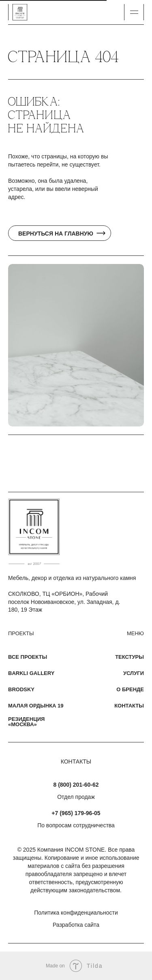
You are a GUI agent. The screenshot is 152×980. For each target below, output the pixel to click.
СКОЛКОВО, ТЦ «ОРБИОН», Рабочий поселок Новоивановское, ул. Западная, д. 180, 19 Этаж (64, 602)
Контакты (129, 706)
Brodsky (21, 689)
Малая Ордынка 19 (36, 706)
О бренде (130, 689)
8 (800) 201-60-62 (76, 785)
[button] (134, 12)
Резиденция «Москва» (26, 722)
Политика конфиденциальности (76, 913)
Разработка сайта (76, 925)
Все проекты (28, 657)
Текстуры (130, 657)
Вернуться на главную (56, 234)
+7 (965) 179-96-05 (76, 813)
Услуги (134, 673)
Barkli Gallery (31, 673)
